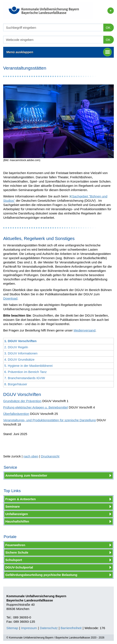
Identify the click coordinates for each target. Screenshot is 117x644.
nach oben (31, 456)
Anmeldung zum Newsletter (26, 475)
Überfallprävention (16, 414)
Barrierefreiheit (71, 628)
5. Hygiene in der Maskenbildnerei (28, 366)
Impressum (29, 628)
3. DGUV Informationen (21, 353)
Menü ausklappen (59, 52)
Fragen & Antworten (21, 499)
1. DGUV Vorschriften (20, 341)
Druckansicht (50, 456)
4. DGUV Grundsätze (19, 359)
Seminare (13, 506)
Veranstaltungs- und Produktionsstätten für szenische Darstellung (49, 420)
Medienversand (84, 330)
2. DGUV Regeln (16, 347)
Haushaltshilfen (17, 521)
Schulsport (14, 560)
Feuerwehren (15, 545)
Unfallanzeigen (17, 514)
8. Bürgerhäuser (16, 384)
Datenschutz (49, 628)
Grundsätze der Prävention (22, 401)
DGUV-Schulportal (19, 567)
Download (10, 298)
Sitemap (12, 628)
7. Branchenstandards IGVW (25, 378)
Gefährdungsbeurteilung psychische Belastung (41, 575)
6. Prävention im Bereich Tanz (25, 372)
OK (108, 28)
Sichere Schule (17, 552)
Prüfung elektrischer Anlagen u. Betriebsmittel (36, 407)
